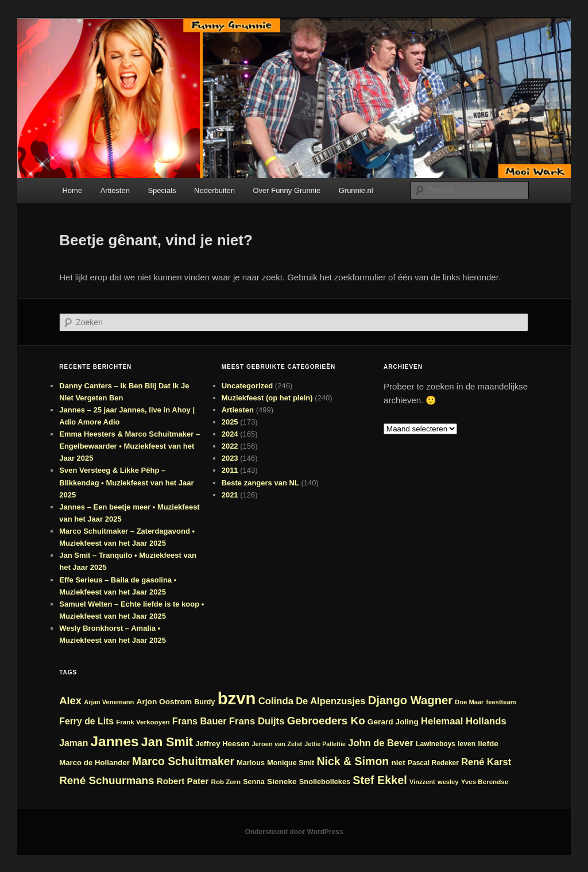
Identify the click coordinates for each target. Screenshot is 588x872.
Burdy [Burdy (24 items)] (204, 702)
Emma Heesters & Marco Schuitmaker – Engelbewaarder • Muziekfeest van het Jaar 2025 (129, 446)
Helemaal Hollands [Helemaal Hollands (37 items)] (464, 721)
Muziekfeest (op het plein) (267, 398)
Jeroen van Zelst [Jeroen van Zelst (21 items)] (277, 744)
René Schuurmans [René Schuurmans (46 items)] (107, 780)
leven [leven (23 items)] (467, 744)
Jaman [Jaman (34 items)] (73, 743)
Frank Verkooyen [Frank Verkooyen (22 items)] (143, 722)
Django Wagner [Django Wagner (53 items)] (411, 700)
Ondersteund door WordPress (294, 832)
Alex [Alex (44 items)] (70, 701)
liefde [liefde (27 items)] (488, 744)
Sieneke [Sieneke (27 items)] (282, 782)
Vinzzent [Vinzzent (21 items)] (422, 782)
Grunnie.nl (356, 190)
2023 (230, 458)
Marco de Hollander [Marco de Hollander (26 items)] (94, 763)
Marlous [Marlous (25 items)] (251, 763)
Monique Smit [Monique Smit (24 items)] (291, 763)
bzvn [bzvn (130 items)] (237, 698)
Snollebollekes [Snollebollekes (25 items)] (325, 782)
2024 (230, 434)
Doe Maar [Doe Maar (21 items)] (469, 702)
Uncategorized (247, 386)
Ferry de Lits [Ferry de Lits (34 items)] (86, 721)
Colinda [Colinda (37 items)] (276, 701)
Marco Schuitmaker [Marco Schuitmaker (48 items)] (183, 761)
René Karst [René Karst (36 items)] (486, 762)
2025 (230, 422)
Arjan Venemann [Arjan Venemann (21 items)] (109, 702)
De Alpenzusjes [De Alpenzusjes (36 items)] (330, 701)
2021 (230, 495)
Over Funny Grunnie (287, 190)
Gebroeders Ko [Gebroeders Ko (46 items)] (326, 721)
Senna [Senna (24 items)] (254, 782)
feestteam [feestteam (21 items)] (501, 702)
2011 (230, 470)
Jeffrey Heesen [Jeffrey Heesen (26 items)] (222, 744)
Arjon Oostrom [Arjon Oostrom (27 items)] (165, 702)
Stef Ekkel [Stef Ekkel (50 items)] (380, 780)
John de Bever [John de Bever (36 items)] (381, 743)
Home (72, 190)
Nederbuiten (214, 190)
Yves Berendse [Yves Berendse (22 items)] (485, 782)
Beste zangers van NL (260, 483)
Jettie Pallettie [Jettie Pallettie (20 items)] (325, 744)
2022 (230, 446)
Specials (162, 190)
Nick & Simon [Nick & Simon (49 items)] (353, 761)
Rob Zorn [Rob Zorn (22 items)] (226, 782)
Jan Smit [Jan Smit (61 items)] (167, 742)
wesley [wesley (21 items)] (448, 782)
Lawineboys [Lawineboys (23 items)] (436, 744)
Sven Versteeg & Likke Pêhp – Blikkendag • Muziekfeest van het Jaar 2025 (126, 482)
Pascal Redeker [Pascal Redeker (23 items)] (433, 763)
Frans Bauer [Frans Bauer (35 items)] (200, 721)
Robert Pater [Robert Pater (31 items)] (183, 781)
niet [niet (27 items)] (398, 763)
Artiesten (115, 190)
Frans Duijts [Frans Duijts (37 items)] (257, 721)
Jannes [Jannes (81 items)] (114, 741)
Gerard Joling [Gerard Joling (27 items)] (393, 722)
